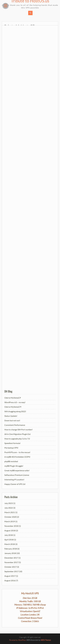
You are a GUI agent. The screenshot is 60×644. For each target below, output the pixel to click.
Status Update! (11, 416)
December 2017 (11, 558)
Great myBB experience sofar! (17, 470)
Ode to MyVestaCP (13, 398)
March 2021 (10, 512)
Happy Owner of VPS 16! (15, 484)
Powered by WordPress (18, 640)
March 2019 (10, 521)
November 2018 (11, 526)
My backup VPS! (11, 448)
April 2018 (9, 540)
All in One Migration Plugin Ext (17, 434)
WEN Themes (46, 640)
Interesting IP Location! (14, 479)
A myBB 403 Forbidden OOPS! (17, 457)
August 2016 (10, 580)
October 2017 (10, 567)
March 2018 (10, 544)
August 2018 (10, 530)
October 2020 (10, 517)
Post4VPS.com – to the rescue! (17, 452)
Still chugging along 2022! (15, 411)
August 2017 (10, 576)
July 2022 (9, 508)
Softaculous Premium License (17, 475)
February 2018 (11, 549)
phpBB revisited (11, 461)
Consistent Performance (15, 425)
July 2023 (9, 503)
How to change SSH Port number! (19, 430)
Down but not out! (12, 420)
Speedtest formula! (12, 443)
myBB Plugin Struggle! (14, 466)
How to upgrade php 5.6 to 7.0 (17, 439)
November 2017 (11, 562)
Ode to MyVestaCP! (13, 407)
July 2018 (9, 535)
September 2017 (11, 571)
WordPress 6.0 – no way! (15, 402)
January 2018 (10, 553)
